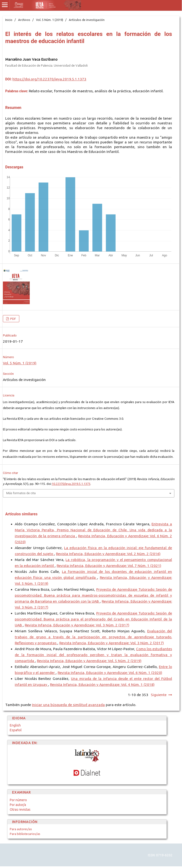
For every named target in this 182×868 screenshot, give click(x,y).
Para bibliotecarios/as (25, 834)
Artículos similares (21, 514)
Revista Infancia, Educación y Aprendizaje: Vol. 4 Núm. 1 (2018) (102, 685)
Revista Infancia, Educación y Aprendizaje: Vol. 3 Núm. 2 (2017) (77, 625)
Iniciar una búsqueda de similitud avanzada (68, 705)
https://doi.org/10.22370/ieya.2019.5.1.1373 (49, 79)
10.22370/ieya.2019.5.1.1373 (71, 484)
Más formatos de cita (21, 493)
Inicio (9, 20)
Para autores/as (21, 829)
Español (16, 730)
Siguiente (159, 695)
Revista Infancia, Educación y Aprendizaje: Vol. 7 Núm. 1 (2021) (109, 566)
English (15, 725)
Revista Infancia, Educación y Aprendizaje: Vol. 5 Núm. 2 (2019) (89, 661)
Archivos (24, 20)
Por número (18, 800)
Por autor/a (18, 805)
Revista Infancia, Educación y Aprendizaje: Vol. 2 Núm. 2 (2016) (108, 554)
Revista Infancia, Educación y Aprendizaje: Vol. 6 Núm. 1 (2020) (110, 673)
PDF (13, 319)
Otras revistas (20, 809)
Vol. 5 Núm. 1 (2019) (50, 20)
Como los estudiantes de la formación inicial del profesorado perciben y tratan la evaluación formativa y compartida (93, 655)
